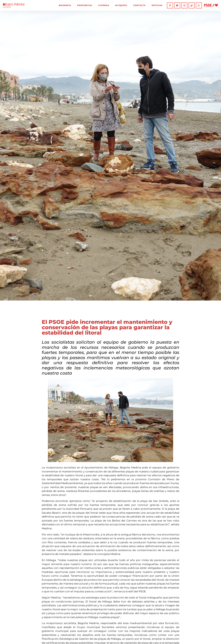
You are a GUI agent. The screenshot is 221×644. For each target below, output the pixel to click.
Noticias (157, 5)
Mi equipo (121, 5)
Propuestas (85, 5)
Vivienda (104, 5)
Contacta (139, 5)
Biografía (65, 5)
